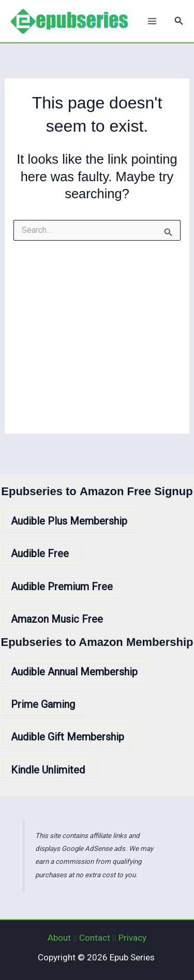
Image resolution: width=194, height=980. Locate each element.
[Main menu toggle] (152, 21)
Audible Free (40, 554)
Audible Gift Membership (68, 737)
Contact (95, 938)
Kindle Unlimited (48, 770)
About (59, 938)
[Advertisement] (97, 346)
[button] (179, 21)
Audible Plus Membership (69, 521)
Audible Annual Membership (74, 672)
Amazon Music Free (57, 619)
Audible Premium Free (62, 587)
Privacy (132, 938)
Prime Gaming (43, 704)
